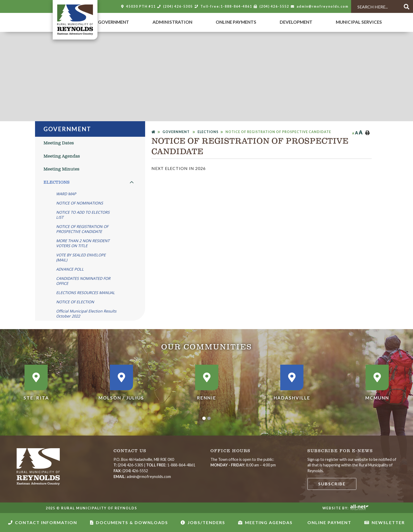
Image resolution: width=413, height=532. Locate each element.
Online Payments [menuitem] (236, 22)
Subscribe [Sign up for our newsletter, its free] (332, 484)
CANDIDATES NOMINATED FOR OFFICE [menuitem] (83, 281)
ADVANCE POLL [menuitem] (70, 269)
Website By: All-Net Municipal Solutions (359, 507)
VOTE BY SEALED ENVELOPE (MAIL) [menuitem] (81, 257)
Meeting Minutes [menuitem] (61, 169)
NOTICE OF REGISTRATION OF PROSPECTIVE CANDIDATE (278, 132)
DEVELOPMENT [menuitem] (296, 22)
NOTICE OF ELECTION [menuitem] (75, 302)
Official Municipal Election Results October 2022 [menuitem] (86, 314)
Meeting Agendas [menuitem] (62, 156)
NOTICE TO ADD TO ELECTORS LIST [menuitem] (83, 215)
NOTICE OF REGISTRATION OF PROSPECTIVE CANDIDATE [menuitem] (82, 229)
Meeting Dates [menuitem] (59, 143)
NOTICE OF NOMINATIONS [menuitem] (80, 203)
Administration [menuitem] (172, 22)
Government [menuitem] (114, 22)
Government (176, 132)
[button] (132, 182)
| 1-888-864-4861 (154, 465)
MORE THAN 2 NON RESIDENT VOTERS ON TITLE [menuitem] (83, 243)
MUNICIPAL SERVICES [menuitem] (359, 22)
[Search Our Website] (375, 7)
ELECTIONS (208, 132)
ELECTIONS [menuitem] (56, 182)
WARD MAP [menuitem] (66, 194)
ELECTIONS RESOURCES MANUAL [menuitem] (85, 293)
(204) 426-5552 (131, 471)
